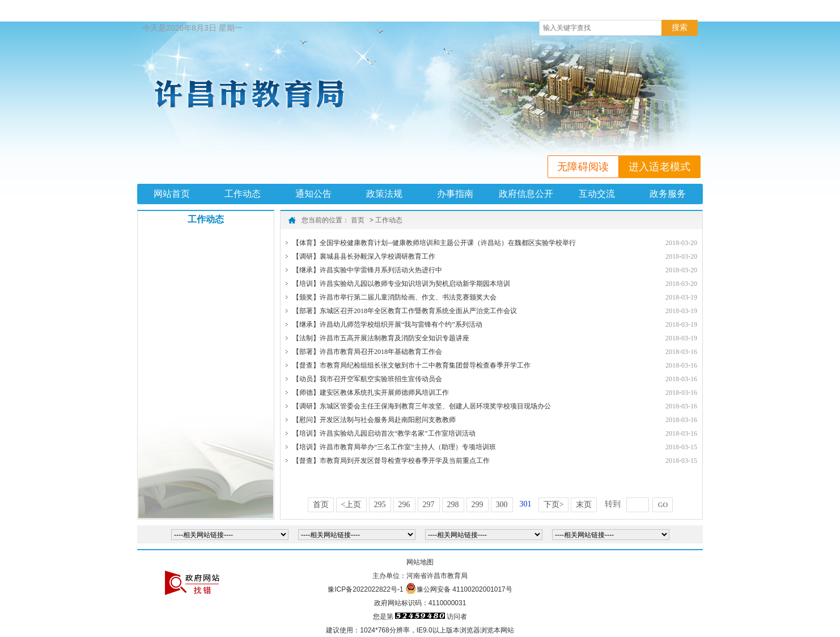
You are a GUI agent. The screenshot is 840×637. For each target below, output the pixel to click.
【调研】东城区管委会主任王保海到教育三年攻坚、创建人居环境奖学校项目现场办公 (422, 406)
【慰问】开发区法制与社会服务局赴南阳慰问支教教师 (374, 420)
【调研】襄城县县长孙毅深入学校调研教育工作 (364, 256)
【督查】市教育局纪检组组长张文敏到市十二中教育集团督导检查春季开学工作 (411, 365)
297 (429, 505)
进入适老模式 (660, 167)
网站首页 (172, 194)
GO (663, 505)
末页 (584, 505)
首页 (358, 220)
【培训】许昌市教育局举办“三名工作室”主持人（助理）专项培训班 (394, 447)
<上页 (351, 505)
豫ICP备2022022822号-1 (365, 589)
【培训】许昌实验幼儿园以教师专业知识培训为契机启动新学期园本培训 (401, 284)
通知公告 (313, 194)
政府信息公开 (526, 194)
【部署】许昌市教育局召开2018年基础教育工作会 (367, 352)
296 (404, 505)
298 (453, 505)
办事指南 (455, 194)
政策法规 (384, 194)
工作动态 (243, 194)
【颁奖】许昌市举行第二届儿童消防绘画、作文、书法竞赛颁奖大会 (394, 297)
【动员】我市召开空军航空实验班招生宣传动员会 (367, 379)
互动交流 (597, 194)
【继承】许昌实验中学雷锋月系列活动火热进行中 (367, 270)
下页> (554, 505)
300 (502, 505)
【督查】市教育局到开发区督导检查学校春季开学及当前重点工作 (391, 461)
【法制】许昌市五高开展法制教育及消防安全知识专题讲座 (381, 338)
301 (526, 504)
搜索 (680, 27)
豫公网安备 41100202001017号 (464, 589)
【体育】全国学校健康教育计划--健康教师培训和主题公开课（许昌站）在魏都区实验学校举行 (434, 243)
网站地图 (420, 562)
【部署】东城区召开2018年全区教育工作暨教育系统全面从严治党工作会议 (405, 311)
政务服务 (668, 194)
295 (380, 505)
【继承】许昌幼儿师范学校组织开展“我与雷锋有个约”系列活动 (387, 324)
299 (478, 505)
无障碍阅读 (583, 167)
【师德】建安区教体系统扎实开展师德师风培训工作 (371, 393)
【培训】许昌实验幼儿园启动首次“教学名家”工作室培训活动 (384, 433)
